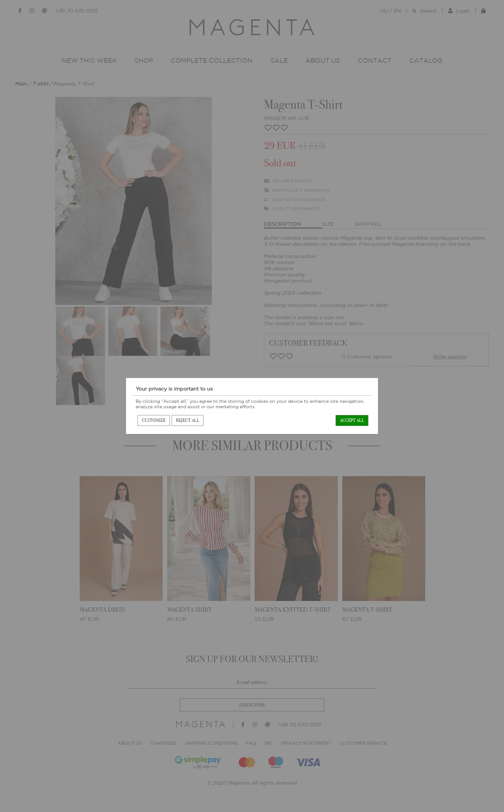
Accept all (352, 420)
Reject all (188, 420)
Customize (154, 420)
